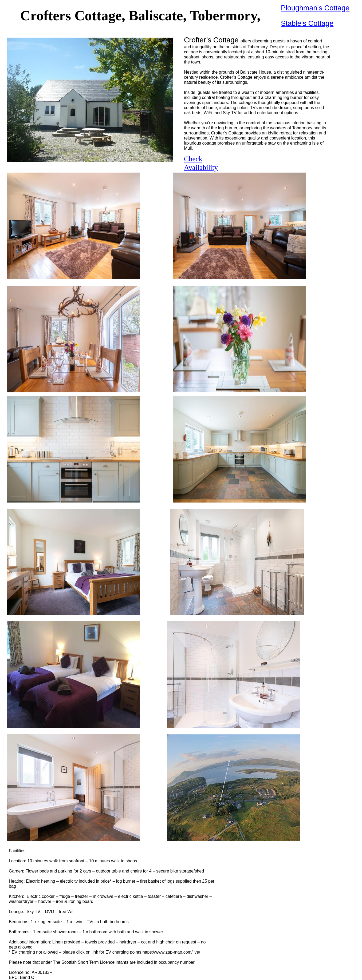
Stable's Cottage (307, 23)
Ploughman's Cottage (315, 8)
